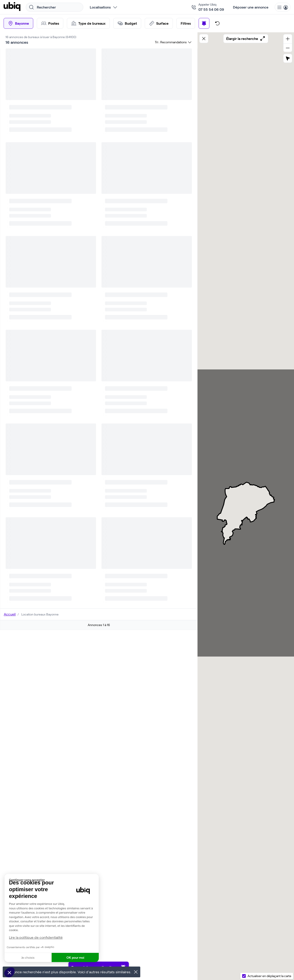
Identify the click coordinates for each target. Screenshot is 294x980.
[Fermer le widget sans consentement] (54, 880)
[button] (9, 972)
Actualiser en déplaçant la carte (269, 976)
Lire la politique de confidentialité (36, 937)
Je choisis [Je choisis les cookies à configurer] (28, 957)
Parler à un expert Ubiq (146, 197)
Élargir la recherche (246, 39)
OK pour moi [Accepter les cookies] (75, 957)
